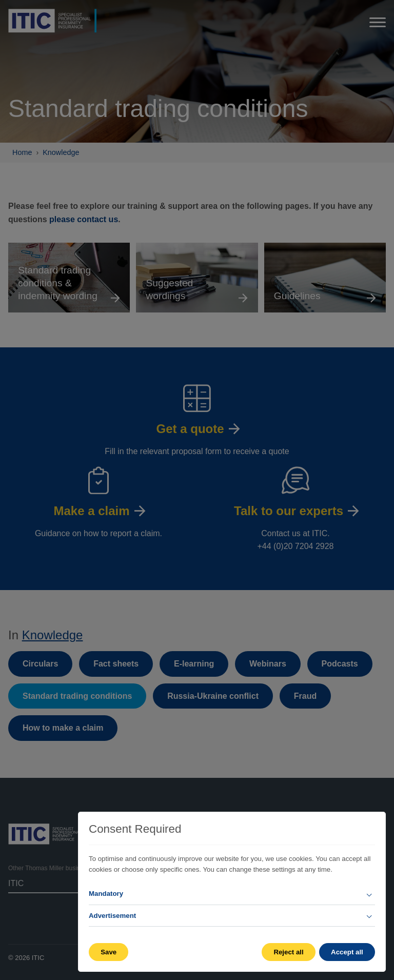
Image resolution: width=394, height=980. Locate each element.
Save (109, 952)
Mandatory (106, 894)
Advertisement (112, 916)
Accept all (347, 952)
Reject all (288, 952)
